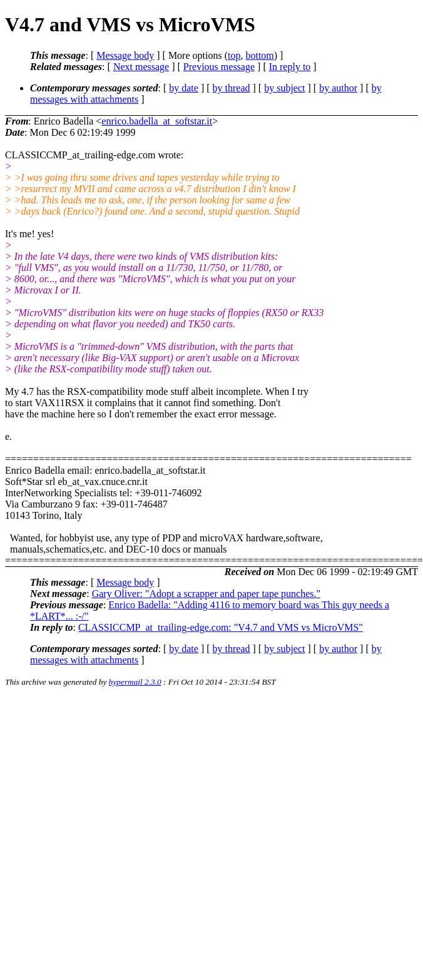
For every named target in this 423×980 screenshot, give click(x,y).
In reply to (290, 67)
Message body (125, 55)
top (234, 55)
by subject (284, 88)
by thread (232, 88)
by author (338, 88)
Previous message (219, 67)
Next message (141, 67)
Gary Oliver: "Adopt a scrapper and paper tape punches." (206, 594)
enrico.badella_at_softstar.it (157, 121)
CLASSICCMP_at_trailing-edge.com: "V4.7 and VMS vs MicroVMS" (221, 627)
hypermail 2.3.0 (135, 682)
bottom (259, 55)
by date (184, 88)
